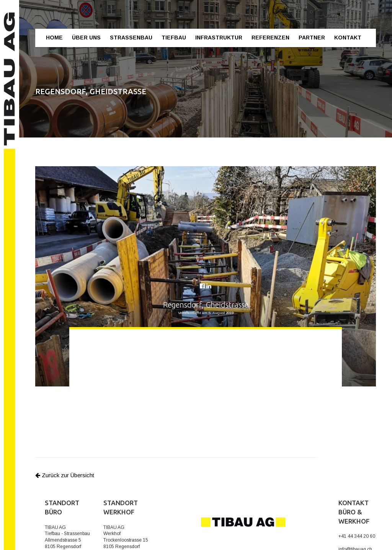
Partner (312, 38)
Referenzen (270, 38)
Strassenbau (131, 38)
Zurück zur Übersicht (65, 475)
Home (54, 38)
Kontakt (348, 38)
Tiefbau (174, 38)
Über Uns (86, 38)
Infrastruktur (219, 38)
